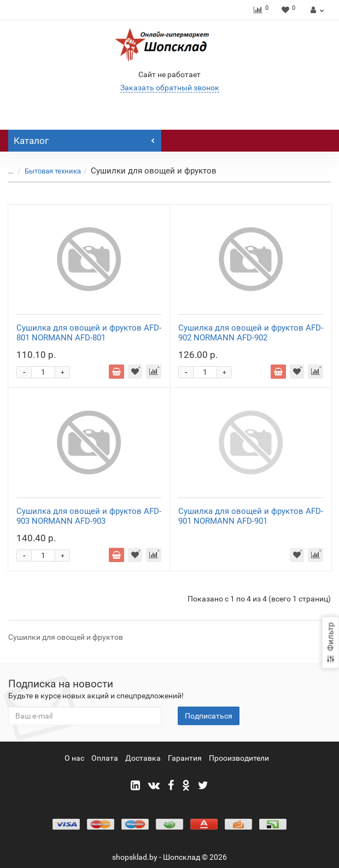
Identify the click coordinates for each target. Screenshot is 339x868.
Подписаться (209, 716)
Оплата (105, 758)
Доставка (143, 758)
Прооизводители (239, 758)
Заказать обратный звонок (170, 88)
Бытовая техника (53, 171)
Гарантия (185, 758)
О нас (74, 758)
